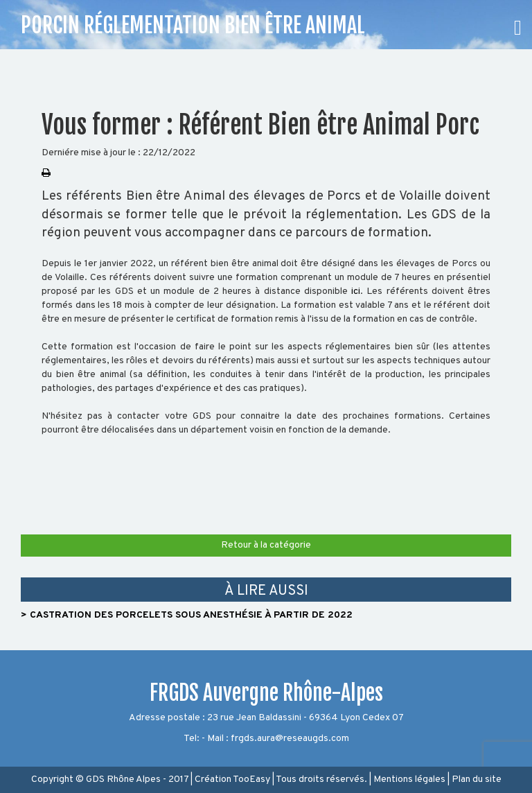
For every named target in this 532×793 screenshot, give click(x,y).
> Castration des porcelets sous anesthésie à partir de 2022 (187, 615)
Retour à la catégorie (266, 545)
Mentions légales (409, 779)
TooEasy (251, 779)
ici (356, 291)
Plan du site (477, 779)
